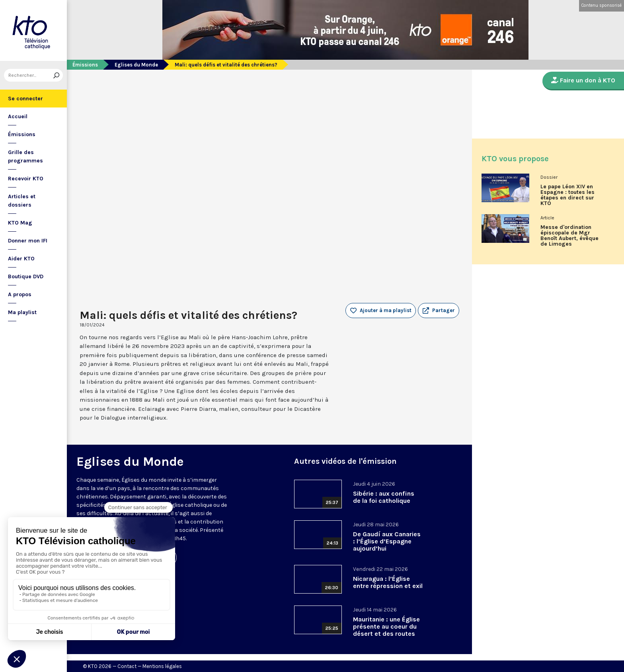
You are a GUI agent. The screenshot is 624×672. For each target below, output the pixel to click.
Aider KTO (21, 259)
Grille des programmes (25, 156)
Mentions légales (162, 666)
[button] (439, 311)
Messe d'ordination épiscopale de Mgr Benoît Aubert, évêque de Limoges (569, 236)
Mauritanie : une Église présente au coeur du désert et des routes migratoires (386, 630)
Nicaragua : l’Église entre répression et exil (388, 582)
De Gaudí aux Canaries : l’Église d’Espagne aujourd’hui (387, 541)
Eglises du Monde (136, 65)
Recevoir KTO (26, 179)
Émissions (22, 134)
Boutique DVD (26, 276)
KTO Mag (20, 223)
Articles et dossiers (22, 201)
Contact (127, 666)
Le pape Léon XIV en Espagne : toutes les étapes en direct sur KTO (567, 195)
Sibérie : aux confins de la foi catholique (384, 497)
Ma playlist (22, 312)
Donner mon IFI (28, 241)
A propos (20, 294)
